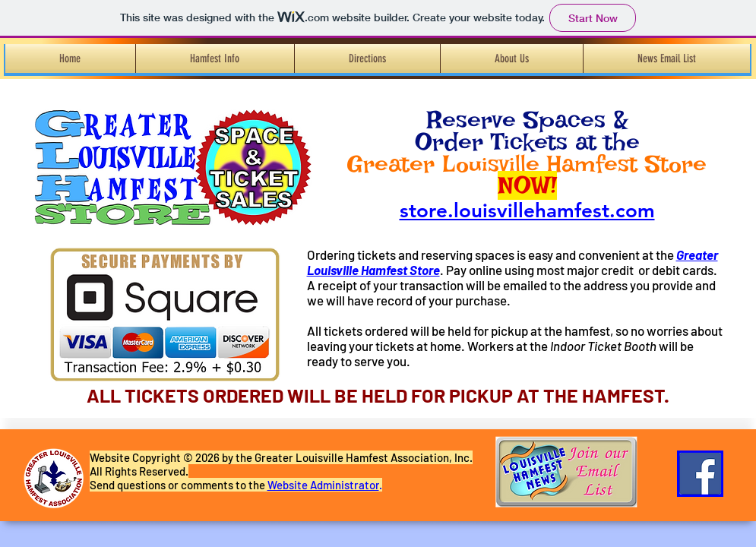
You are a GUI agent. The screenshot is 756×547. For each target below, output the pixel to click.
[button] (215, 58)
